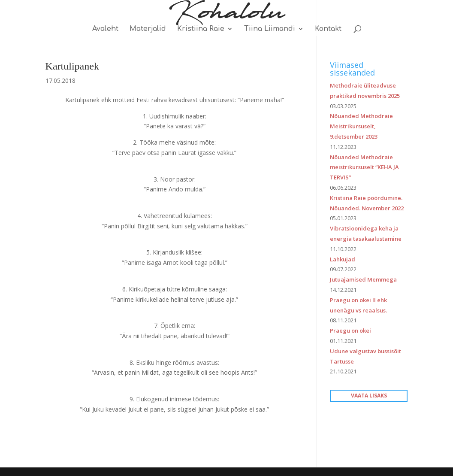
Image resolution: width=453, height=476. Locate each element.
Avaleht (105, 29)
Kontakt (328, 29)
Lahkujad (343, 259)
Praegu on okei (350, 330)
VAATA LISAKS (369, 396)
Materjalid (148, 29)
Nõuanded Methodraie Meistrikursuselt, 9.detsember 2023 (361, 126)
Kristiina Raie (201, 29)
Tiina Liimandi (270, 29)
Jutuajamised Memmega (363, 279)
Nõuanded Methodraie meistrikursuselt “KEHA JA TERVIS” (364, 167)
